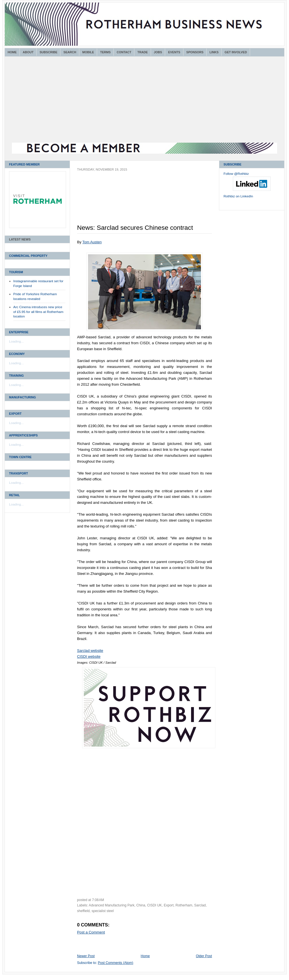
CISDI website (89, 656)
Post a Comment (91, 932)
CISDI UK (154, 905)
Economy (17, 354)
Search (70, 52)
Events (174, 52)
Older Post (204, 956)
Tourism (16, 272)
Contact (124, 52)
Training (16, 376)
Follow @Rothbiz (236, 174)
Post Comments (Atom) (116, 963)
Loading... (16, 341)
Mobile (88, 52)
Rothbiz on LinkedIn (238, 196)
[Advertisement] (144, 100)
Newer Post (86, 956)
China (141, 905)
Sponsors (195, 52)
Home (12, 52)
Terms (106, 52)
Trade (143, 52)
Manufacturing (22, 397)
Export (15, 414)
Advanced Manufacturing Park (112, 905)
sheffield (83, 911)
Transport (18, 473)
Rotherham (184, 905)
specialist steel (102, 911)
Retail (14, 495)
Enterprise (19, 332)
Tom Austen (92, 242)
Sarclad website (90, 651)
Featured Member (24, 164)
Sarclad (200, 905)
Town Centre (20, 457)
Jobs (158, 52)
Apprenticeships (23, 435)
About (28, 52)
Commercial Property (28, 256)
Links (214, 52)
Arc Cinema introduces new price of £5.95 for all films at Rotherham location (38, 312)
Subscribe (48, 52)
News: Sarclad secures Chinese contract (135, 228)
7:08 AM (98, 900)
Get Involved (236, 52)
